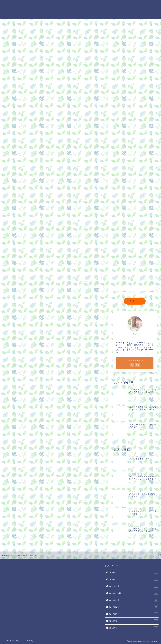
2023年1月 (134, 572)
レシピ (147, 4)
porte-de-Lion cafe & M (12, 10)
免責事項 (30, 641)
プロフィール (102, 4)
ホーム (88, 4)
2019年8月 (134, 607)
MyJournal (118, 4)
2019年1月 (134, 628)
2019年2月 (134, 621)
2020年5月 (134, 586)
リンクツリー (135, 301)
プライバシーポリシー (15, 641)
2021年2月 (134, 579)
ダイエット (134, 4)
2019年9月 (134, 600)
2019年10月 (134, 593)
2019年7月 (134, 614)
